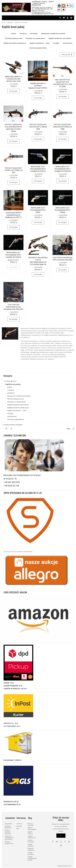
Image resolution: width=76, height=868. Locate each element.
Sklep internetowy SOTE (64, 865)
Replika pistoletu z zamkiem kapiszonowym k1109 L (38, 86)
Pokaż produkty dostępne (12, 425)
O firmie (19, 823)
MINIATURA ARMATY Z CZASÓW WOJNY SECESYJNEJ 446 (14, 79)
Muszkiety (34, 34)
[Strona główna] (16, 7)
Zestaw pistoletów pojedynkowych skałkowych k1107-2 (13, 215)
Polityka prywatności (9, 842)
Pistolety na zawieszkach (35, 38)
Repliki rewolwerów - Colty (40, 43)
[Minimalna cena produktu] (6, 429)
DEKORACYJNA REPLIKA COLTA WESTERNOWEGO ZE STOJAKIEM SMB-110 (38, 261)
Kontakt (19, 825)
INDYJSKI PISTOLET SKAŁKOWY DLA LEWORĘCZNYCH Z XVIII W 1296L (63, 83)
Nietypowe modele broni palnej (53, 34)
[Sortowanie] (67, 55)
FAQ (18, 828)
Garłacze (23, 34)
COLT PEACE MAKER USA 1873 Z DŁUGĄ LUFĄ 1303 (63, 259)
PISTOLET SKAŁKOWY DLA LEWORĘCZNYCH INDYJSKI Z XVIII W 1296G (13, 128)
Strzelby (56, 43)
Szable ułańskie (31, 845)
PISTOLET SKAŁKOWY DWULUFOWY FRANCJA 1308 (63, 127)
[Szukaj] (60, 18)
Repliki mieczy (30, 832)
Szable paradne (31, 853)
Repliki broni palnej (13, 384)
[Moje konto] (68, 18)
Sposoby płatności (8, 826)
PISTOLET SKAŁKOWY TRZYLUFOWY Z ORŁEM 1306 (38, 127)
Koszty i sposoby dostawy (8, 831)
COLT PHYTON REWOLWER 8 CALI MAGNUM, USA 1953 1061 (13, 307)
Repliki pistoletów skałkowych (15, 43)
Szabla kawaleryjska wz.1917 (32, 858)
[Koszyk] (64, 18)
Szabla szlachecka (32, 836)
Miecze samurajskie (32, 828)
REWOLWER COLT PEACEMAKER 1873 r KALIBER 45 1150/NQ (63, 169)
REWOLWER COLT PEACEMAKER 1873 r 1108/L (38, 210)
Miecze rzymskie (31, 824)
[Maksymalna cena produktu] (68, 429)
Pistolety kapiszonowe (14, 38)
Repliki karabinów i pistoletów (60, 38)
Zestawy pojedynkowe (38, 48)
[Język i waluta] (71, 18)
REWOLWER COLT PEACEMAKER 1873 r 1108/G (63, 210)
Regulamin (9, 823)
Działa (14, 34)
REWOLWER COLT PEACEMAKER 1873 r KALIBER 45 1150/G (38, 169)
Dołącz (61, 836)
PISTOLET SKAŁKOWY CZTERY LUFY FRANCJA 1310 (13, 170)
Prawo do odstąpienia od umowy (9, 837)
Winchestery (68, 43)
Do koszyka (13, 91)
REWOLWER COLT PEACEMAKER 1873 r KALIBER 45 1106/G (13, 255)
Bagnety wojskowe (31, 849)
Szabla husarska (31, 840)
